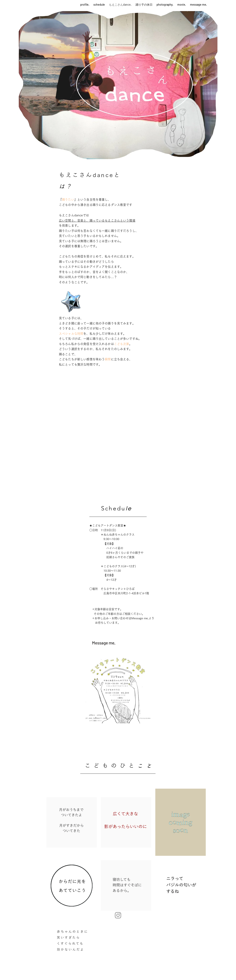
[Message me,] (104, 643)
